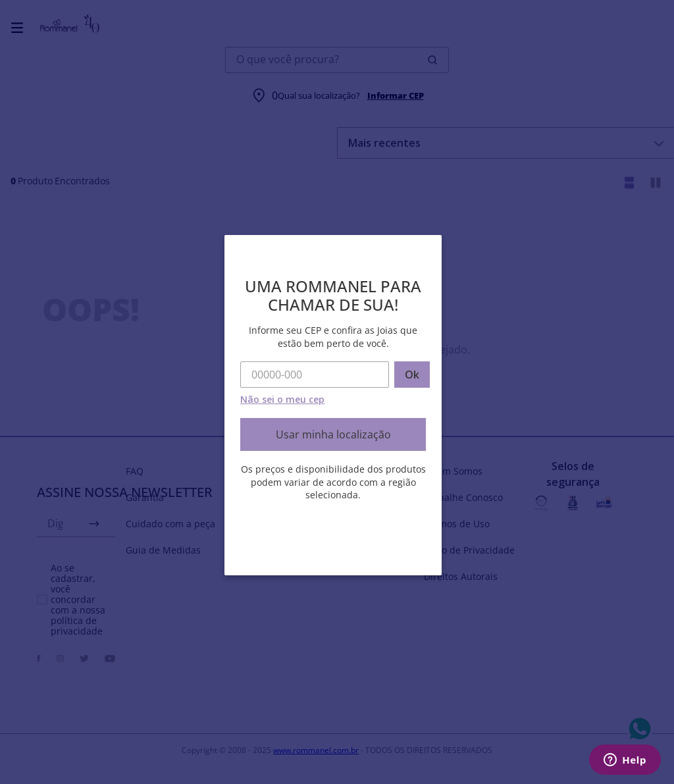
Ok (412, 375)
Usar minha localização (333, 434)
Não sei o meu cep (282, 399)
